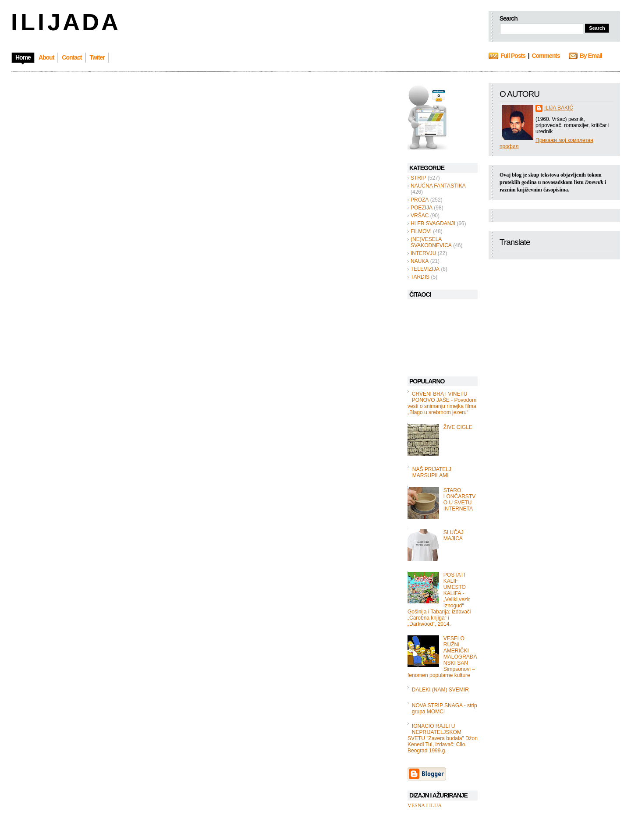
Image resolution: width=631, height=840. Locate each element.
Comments (546, 56)
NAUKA (420, 261)
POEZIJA (422, 208)
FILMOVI (421, 231)
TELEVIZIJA (425, 269)
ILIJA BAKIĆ (559, 108)
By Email (591, 56)
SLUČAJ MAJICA (454, 535)
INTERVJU (423, 253)
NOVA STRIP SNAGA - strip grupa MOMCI (445, 709)
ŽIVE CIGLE (458, 427)
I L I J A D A (64, 22)
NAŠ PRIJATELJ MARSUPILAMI (432, 472)
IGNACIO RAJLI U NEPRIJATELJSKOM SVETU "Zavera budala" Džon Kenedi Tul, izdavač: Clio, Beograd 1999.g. (443, 738)
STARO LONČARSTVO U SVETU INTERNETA (459, 500)
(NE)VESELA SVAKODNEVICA (431, 242)
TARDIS (420, 277)
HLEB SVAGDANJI (433, 223)
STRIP (418, 178)
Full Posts (513, 56)
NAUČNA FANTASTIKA (438, 186)
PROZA (420, 200)
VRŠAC (420, 216)
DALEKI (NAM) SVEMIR (440, 690)
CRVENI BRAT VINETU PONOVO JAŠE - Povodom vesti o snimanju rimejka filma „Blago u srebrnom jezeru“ (442, 403)
